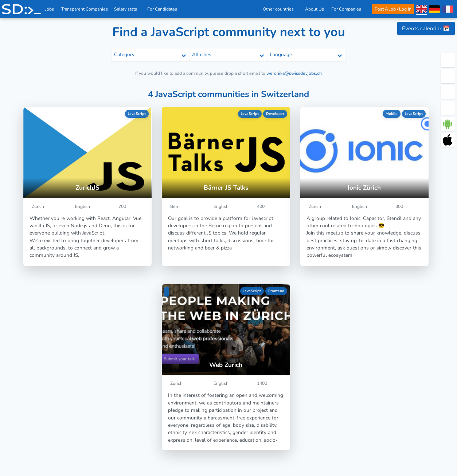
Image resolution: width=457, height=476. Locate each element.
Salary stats (128, 9)
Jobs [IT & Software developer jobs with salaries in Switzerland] (50, 9)
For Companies (348, 9)
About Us (315, 9)
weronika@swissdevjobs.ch (294, 73)
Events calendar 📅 (426, 28)
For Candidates (165, 9)
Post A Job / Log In (393, 9)
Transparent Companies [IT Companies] (85, 9)
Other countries (280, 9)
